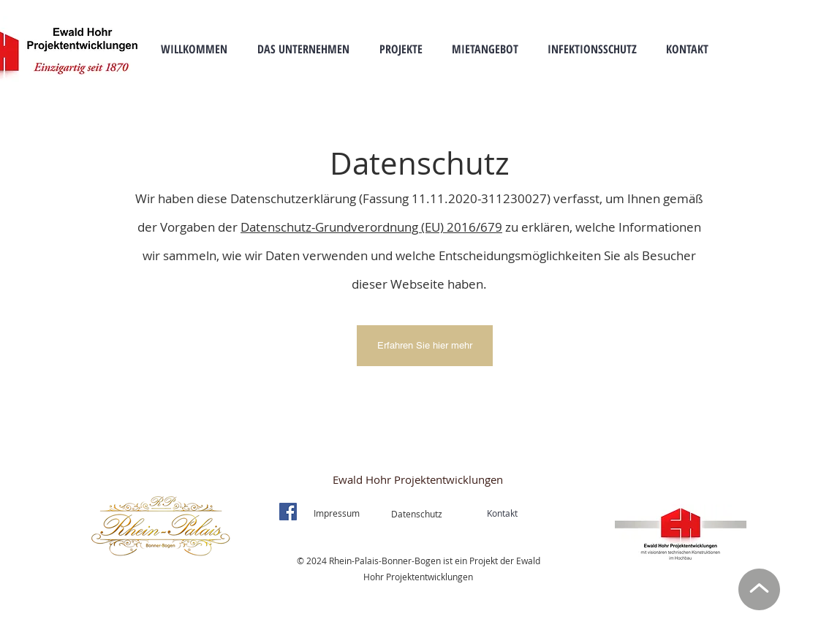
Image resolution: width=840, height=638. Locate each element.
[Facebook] (288, 512)
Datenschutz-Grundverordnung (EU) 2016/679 (371, 227)
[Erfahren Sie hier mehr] (425, 346)
